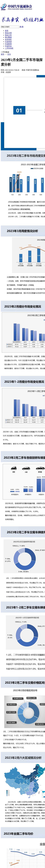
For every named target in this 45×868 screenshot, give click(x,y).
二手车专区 (9, 48)
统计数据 (8, 37)
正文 (9, 54)
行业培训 (8, 42)
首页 (7, 31)
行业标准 (8, 44)
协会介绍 (8, 33)
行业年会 (8, 46)
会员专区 (8, 39)
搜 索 (22, 27)
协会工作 (8, 35)
